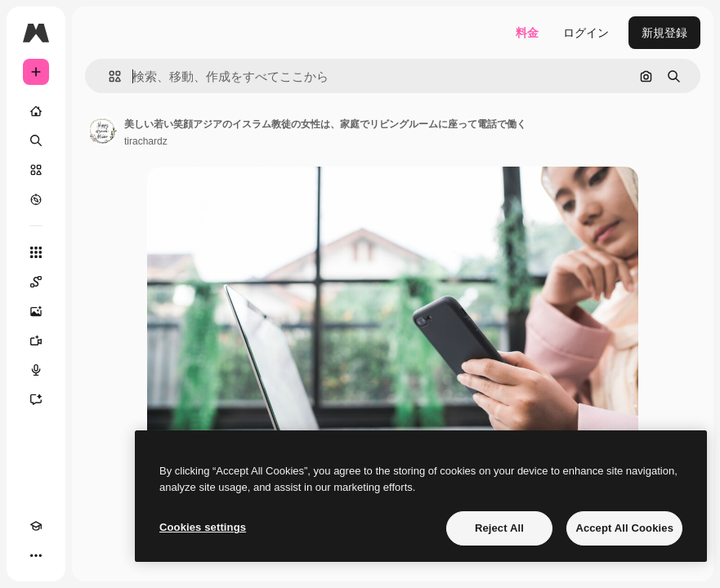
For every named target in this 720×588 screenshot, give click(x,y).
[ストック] (36, 170)
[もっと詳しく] (36, 199)
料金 (527, 33)
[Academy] (36, 526)
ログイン (586, 33)
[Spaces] (36, 282)
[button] (108, 76)
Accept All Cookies (624, 528)
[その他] (36, 555)
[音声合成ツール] (36, 370)
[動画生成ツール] (36, 341)
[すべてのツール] (36, 252)
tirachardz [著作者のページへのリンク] (146, 141)
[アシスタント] (36, 399)
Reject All (499, 528)
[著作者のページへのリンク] (103, 131)
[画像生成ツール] (36, 311)
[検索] (36, 140)
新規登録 (664, 33)
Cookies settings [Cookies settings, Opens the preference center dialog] (203, 527)
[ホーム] (36, 111)
